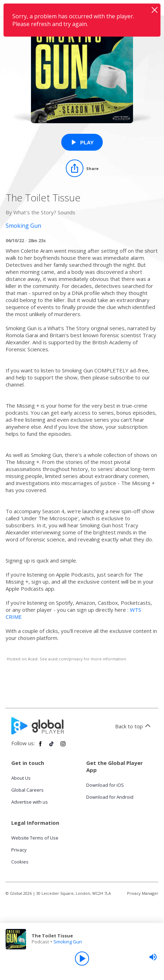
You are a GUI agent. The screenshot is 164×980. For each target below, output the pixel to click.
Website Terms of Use (35, 838)
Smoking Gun (68, 942)
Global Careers (27, 790)
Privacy (19, 850)
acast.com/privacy (65, 659)
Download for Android (110, 797)
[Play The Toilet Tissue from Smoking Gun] (82, 142)
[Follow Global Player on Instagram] (63, 747)
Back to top (134, 726)
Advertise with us (30, 802)
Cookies (20, 862)
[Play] (82, 959)
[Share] (82, 168)
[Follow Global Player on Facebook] (40, 747)
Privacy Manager (143, 893)
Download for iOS (105, 785)
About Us (21, 778)
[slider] (153, 957)
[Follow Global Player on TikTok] (52, 747)
